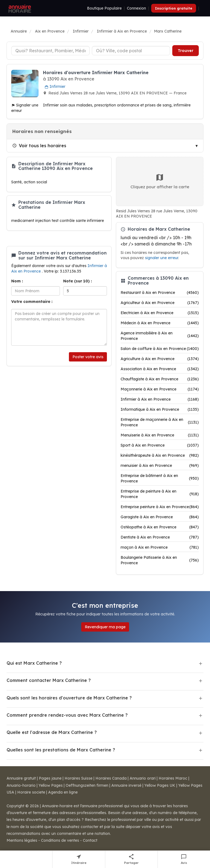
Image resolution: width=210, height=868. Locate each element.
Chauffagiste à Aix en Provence (160, 379)
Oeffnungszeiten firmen (87, 785)
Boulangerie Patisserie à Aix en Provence (160, 560)
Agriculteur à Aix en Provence (160, 303)
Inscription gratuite (174, 8)
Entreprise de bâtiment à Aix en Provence (160, 478)
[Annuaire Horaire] (19, 8)
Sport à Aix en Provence (160, 445)
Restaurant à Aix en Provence (160, 293)
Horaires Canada (111, 778)
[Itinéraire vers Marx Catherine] (79, 859)
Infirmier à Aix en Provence (160, 399)
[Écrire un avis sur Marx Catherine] (184, 859)
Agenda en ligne (63, 792)
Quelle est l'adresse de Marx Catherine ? (52, 732)
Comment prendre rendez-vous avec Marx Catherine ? (67, 715)
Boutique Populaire (104, 8)
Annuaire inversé (126, 785)
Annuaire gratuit (21, 778)
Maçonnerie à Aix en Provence (160, 389)
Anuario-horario (21, 785)
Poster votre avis (88, 357)
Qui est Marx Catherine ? (34, 663)
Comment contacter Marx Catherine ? (49, 680)
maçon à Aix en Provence (160, 547)
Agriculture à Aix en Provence (160, 359)
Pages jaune (50, 778)
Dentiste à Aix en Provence (160, 537)
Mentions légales (22, 840)
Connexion (136, 8)
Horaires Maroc (173, 778)
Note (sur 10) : (78, 281)
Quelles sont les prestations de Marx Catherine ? (61, 750)
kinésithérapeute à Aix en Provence (160, 455)
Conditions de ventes (60, 840)
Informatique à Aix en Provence (160, 409)
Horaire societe (31, 792)
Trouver (186, 51)
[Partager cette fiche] (132, 859)
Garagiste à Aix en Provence (160, 517)
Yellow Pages (51, 785)
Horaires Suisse (78, 778)
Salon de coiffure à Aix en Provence (160, 349)
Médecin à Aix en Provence (160, 323)
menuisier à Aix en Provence (160, 465)
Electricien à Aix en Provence (160, 313)
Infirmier (55, 86)
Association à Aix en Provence (160, 369)
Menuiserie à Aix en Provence (160, 435)
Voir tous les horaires (39, 146)
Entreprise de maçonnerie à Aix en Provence (160, 422)
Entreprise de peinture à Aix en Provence (160, 494)
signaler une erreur (161, 258)
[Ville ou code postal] (131, 51)
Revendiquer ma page (105, 627)
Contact (90, 840)
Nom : (17, 281)
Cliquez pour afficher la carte (160, 181)
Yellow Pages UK (160, 785)
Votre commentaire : (32, 302)
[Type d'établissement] (50, 51)
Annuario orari (143, 778)
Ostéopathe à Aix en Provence (160, 527)
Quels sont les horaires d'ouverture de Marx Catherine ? (69, 698)
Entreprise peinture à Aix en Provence (160, 507)
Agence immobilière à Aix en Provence (160, 336)
